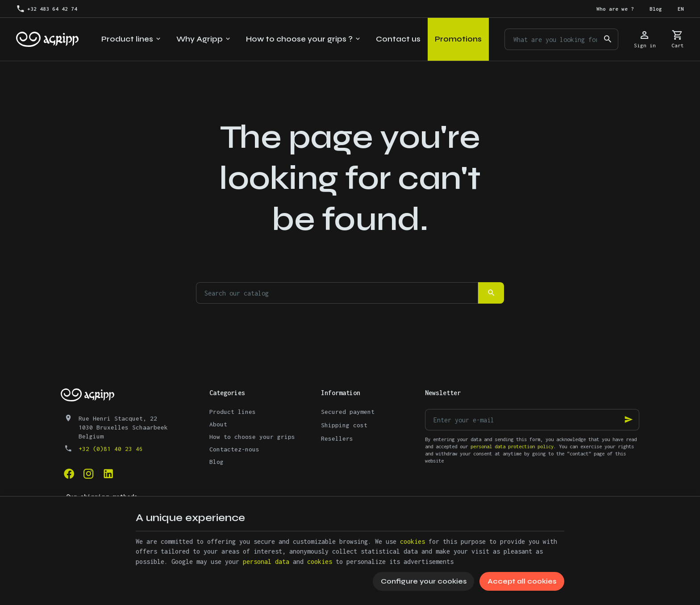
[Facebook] (69, 474)
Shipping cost (344, 425)
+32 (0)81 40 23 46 (111, 449)
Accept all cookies (522, 581)
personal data (266, 561)
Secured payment (348, 412)
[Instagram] (88, 474)
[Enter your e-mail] (532, 420)
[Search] (608, 39)
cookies (412, 541)
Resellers (337, 438)
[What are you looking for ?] (561, 39)
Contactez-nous (234, 449)
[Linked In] (108, 474)
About (218, 424)
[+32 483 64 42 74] (46, 9)
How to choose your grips (252, 437)
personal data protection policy (512, 446)
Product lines (233, 412)
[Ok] (629, 420)
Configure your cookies (424, 581)
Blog (217, 462)
